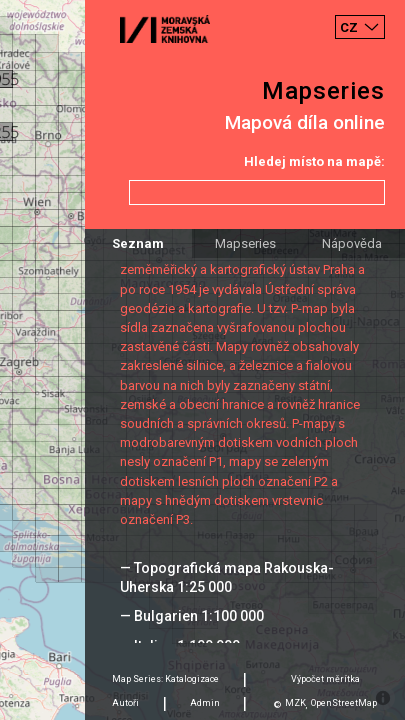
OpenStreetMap (344, 703)
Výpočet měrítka (325, 679)
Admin (205, 703)
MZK (295, 703)
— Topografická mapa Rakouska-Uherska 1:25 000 (227, 577)
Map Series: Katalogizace (165, 679)
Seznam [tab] (138, 243)
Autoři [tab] (125, 703)
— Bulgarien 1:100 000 (192, 616)
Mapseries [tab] (245, 243)
